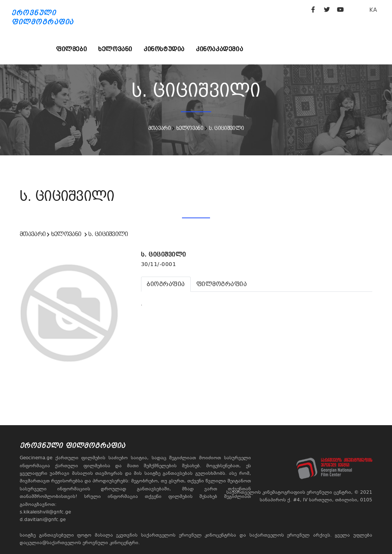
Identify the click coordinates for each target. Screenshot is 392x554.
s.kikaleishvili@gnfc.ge (45, 512)
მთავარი (159, 128)
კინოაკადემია (220, 49)
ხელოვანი (115, 49)
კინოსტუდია (164, 49)
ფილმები (71, 49)
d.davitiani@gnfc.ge (43, 520)
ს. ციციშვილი (227, 128)
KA (373, 10)
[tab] (166, 284)
